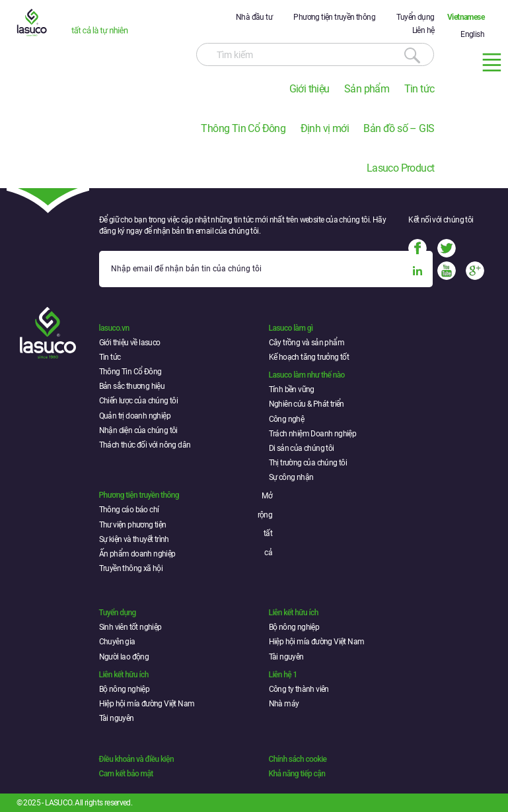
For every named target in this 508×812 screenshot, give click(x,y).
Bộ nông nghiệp (294, 627)
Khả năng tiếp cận (297, 774)
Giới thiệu (309, 89)
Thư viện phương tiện (133, 525)
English (472, 34)
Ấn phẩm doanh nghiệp (137, 554)
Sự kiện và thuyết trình (134, 539)
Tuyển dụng (415, 17)
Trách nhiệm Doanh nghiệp (313, 434)
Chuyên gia (117, 642)
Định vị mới (325, 128)
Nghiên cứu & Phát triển (307, 404)
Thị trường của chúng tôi (308, 463)
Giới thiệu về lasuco (130, 343)
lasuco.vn (114, 328)
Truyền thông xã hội (131, 568)
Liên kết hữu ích (294, 613)
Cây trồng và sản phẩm (307, 343)
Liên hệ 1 (283, 675)
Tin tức (419, 89)
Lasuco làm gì (291, 328)
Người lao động (124, 657)
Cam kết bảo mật (126, 774)
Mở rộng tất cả (265, 524)
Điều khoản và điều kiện (136, 759)
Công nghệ (287, 419)
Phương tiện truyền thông (334, 17)
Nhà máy (284, 704)
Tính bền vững (292, 389)
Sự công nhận (291, 477)
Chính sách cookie (298, 759)
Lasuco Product (401, 168)
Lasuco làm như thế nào (307, 375)
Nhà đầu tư (254, 17)
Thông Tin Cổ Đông (243, 128)
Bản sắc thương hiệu (132, 386)
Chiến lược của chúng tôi (139, 401)
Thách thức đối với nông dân (145, 445)
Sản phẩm (367, 89)
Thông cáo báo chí (129, 510)
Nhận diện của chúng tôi (138, 430)
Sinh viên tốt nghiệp (130, 627)
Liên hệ (423, 30)
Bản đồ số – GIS (399, 128)
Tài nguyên (286, 657)
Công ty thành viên (299, 689)
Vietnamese (466, 17)
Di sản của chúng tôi (302, 448)
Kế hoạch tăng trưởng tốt (309, 357)
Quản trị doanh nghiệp (135, 416)
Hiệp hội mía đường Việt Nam (317, 642)
